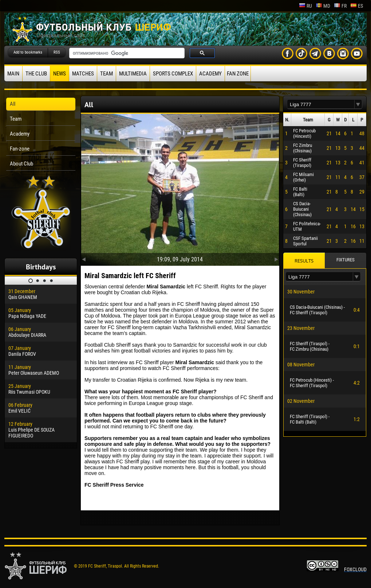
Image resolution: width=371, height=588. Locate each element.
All (13, 104)
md (323, 6)
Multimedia (133, 74)
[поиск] (126, 53)
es (357, 6)
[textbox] (321, 104)
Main (13, 74)
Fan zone (238, 74)
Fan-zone (20, 149)
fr (340, 6)
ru (305, 6)
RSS (57, 52)
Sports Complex (173, 74)
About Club (21, 164)
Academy (210, 74)
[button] (358, 104)
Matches (83, 74)
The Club (36, 74)
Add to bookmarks (28, 52)
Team (106, 74)
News (60, 74)
